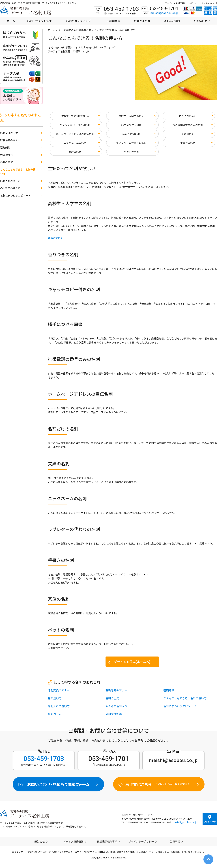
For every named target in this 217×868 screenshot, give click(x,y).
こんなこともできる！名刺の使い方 (185, 698)
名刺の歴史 (112, 698)
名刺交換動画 (114, 714)
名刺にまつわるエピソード (180, 706)
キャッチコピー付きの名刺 (75, 125)
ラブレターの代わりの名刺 (131, 143)
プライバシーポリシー (141, 841)
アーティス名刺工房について (179, 3)
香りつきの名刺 (188, 116)
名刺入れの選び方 (59, 706)
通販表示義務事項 (107, 841)
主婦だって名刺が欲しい (75, 116)
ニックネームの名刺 (75, 143)
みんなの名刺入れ (116, 706)
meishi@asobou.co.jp (165, 13)
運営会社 (40, 841)
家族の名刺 (75, 152)
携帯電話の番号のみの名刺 (188, 125)
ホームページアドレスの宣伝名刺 (75, 134)
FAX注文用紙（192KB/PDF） (109, 765)
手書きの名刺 (188, 143)
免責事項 (175, 841)
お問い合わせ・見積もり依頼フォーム (58, 784)
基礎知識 (169, 690)
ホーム (52, 30)
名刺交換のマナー (59, 690)
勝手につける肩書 (131, 125)
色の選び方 (55, 698)
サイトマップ (208, 3)
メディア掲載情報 (73, 841)
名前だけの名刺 (131, 134)
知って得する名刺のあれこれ (75, 30)
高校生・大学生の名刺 (131, 116)
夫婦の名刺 (188, 134)
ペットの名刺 (131, 152)
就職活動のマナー (116, 690)
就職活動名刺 (55, 238)
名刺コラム (55, 714)
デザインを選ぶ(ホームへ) (132, 662)
